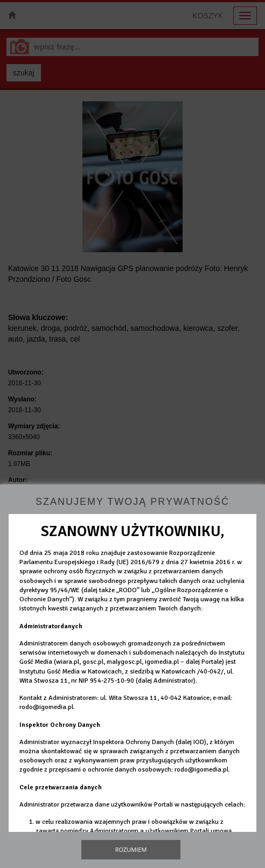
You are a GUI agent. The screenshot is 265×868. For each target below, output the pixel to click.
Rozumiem (131, 849)
